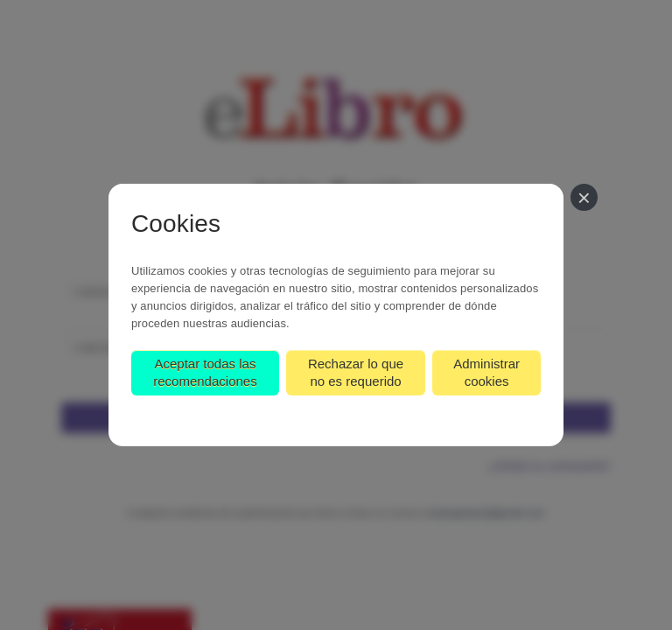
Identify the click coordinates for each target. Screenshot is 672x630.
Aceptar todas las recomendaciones (205, 372)
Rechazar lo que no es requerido (356, 372)
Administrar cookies (486, 372)
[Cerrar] (584, 197)
